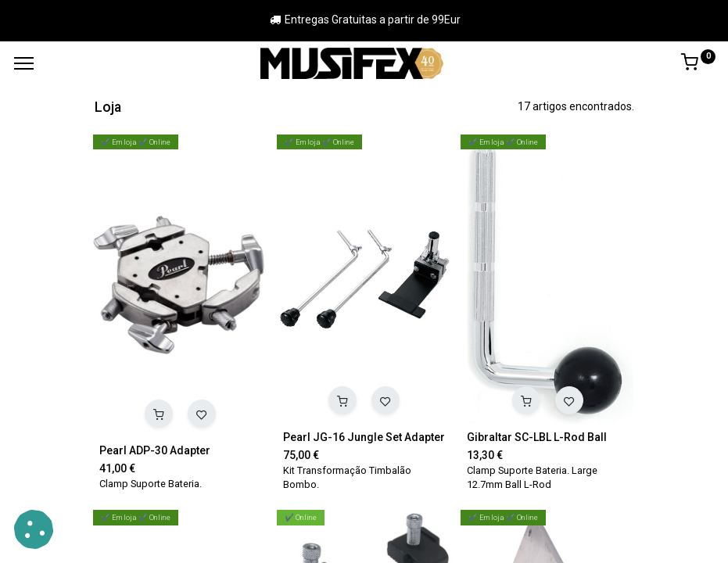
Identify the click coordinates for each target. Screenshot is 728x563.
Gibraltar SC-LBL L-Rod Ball (537, 437)
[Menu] (24, 63)
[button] (159, 414)
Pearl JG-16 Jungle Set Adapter (364, 437)
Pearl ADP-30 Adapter (155, 450)
